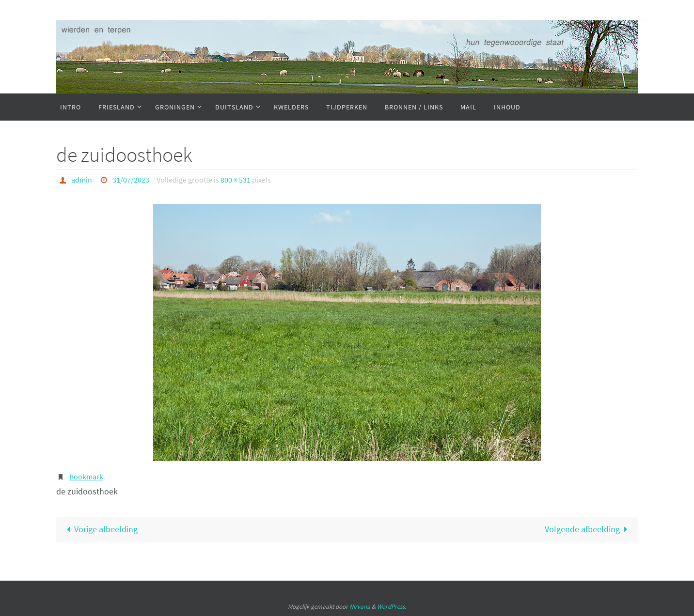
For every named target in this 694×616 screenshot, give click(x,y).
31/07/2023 (131, 180)
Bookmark (86, 477)
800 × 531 (236, 180)
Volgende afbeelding (588, 529)
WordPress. (392, 607)
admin (82, 180)
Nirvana (360, 607)
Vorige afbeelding (100, 529)
